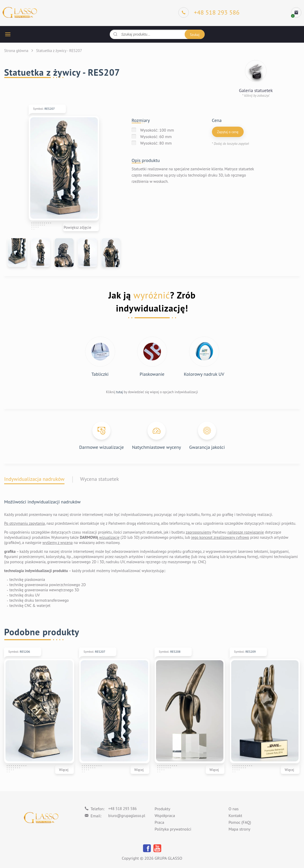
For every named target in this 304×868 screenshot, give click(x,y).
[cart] (296, 12)
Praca (160, 822)
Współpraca (165, 816)
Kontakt (235, 816)
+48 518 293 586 (122, 809)
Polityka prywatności (173, 829)
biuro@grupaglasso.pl (127, 816)
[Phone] (209, 12)
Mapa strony (240, 829)
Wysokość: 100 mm (157, 130)
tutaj (120, 392)
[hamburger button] (8, 34)
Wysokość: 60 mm (156, 137)
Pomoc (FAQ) (240, 822)
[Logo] (20, 13)
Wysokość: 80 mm (156, 143)
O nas (234, 809)
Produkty (163, 809)
